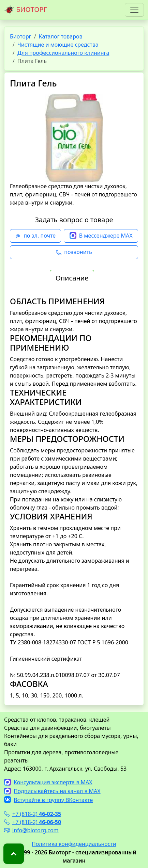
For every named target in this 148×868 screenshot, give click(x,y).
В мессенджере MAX (101, 236)
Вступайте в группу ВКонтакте (48, 800)
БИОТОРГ (26, 10)
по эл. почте (35, 236)
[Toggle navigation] (134, 10)
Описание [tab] (72, 278)
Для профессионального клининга (63, 53)
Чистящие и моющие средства (58, 45)
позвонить (74, 252)
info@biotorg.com (31, 830)
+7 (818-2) (33, 814)
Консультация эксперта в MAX (48, 782)
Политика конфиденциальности (74, 844)
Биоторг (21, 36)
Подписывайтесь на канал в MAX (52, 791)
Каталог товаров (61, 36)
